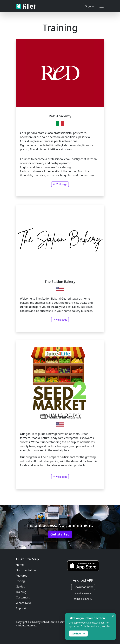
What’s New (23, 603)
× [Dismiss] (113, 616)
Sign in (90, 6)
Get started (60, 534)
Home (20, 565)
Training (21, 592)
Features (21, 576)
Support (21, 608)
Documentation (26, 570)
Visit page (60, 320)
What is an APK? (83, 599)
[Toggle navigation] (102, 6)
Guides (20, 587)
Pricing (20, 581)
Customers (23, 597)
